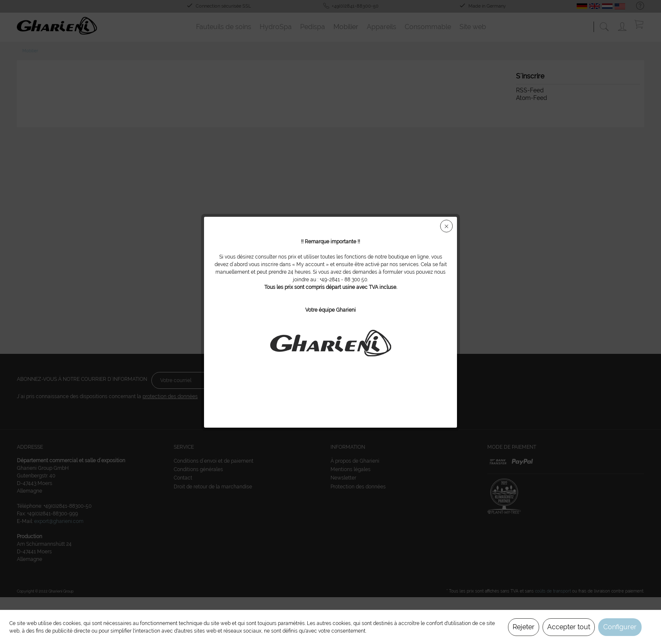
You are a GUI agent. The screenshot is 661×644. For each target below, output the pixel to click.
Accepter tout (569, 627)
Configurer (620, 627)
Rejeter (524, 627)
